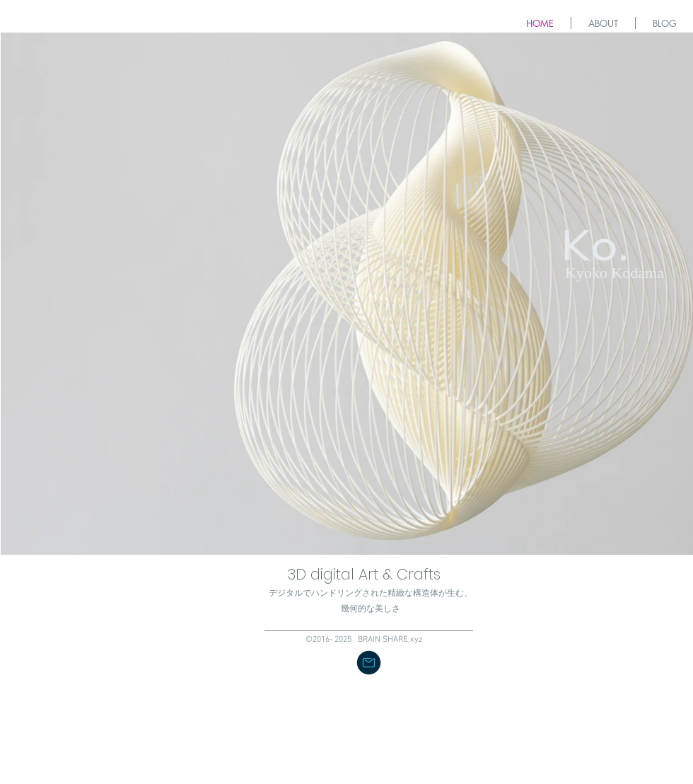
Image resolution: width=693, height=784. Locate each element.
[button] (369, 663)
